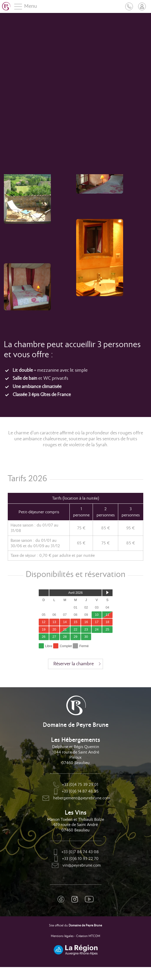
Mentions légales (62, 936)
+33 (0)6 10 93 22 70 (76, 859)
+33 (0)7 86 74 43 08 (76, 852)
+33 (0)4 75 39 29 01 (76, 785)
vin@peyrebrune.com (76, 866)
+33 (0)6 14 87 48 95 (76, 792)
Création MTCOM (88, 936)
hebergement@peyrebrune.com (76, 799)
